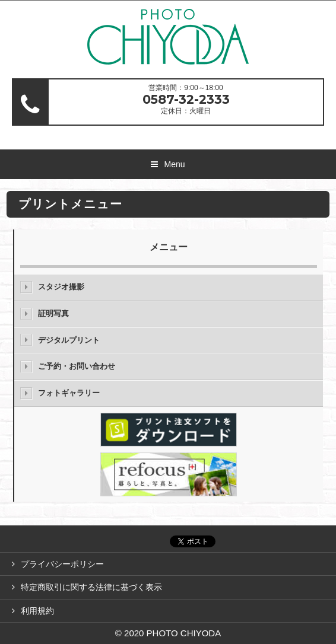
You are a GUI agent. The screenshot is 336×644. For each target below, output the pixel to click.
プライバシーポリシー (62, 564)
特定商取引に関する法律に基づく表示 (91, 587)
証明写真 (53, 313)
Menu (174, 164)
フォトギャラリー (69, 393)
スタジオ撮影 (61, 287)
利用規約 (37, 611)
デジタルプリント (69, 340)
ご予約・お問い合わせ (77, 366)
